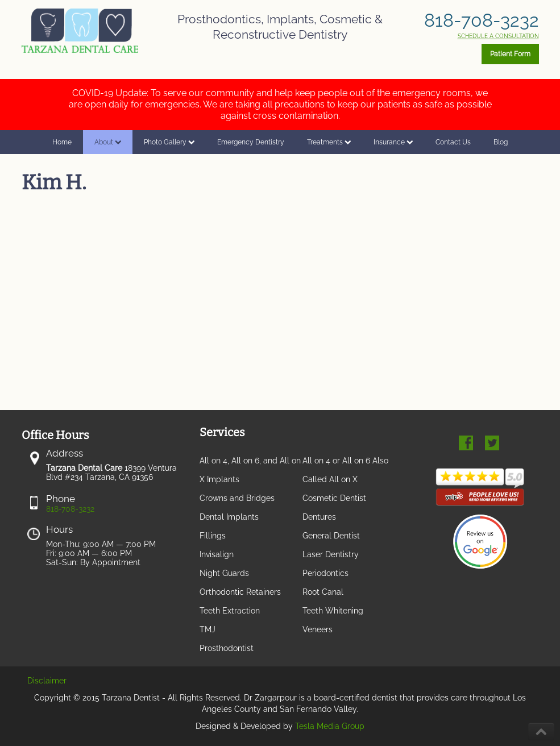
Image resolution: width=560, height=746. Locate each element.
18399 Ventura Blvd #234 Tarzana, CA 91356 (111, 473)
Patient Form (510, 54)
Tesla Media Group (330, 726)
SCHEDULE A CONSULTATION (498, 36)
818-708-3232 (482, 20)
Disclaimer (47, 681)
